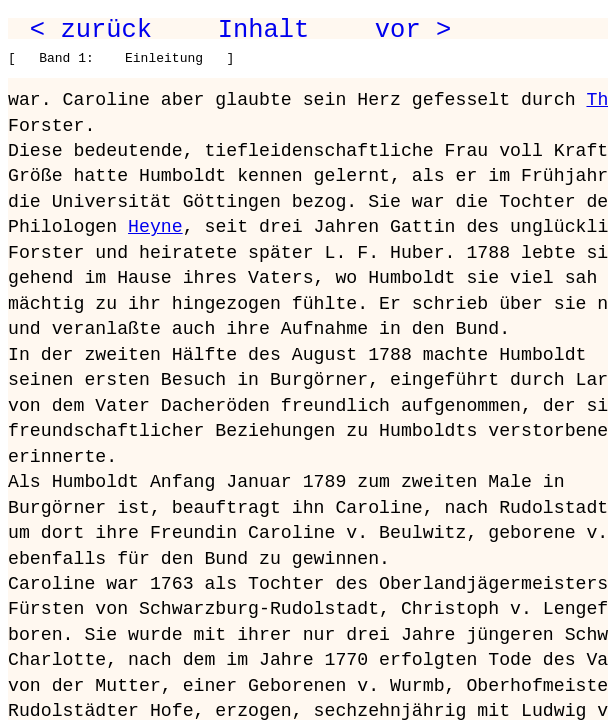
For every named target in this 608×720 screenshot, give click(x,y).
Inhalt (264, 30)
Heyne (155, 227)
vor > (413, 30)
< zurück (91, 30)
